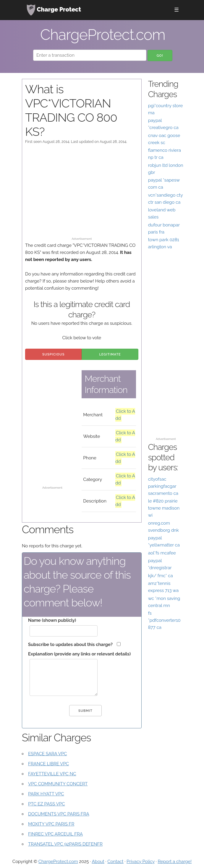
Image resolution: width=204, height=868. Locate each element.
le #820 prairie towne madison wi (164, 508)
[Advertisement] (82, 193)
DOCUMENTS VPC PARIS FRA (59, 814)
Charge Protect (54, 10)
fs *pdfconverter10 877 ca (164, 620)
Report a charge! (175, 862)
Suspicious (53, 354)
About (98, 862)
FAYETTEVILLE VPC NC (52, 774)
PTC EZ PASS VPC (47, 804)
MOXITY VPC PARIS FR (51, 824)
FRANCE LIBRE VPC (48, 764)
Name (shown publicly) (52, 620)
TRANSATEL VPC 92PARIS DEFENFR (65, 844)
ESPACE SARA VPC (47, 754)
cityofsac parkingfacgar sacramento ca (163, 486)
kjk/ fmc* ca (161, 576)
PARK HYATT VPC (46, 794)
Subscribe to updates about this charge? (70, 645)
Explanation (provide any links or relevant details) (79, 654)
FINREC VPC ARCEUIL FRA (55, 834)
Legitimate (110, 354)
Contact (115, 862)
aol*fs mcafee (162, 553)
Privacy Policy (141, 862)
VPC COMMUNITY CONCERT (58, 784)
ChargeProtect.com (58, 862)
